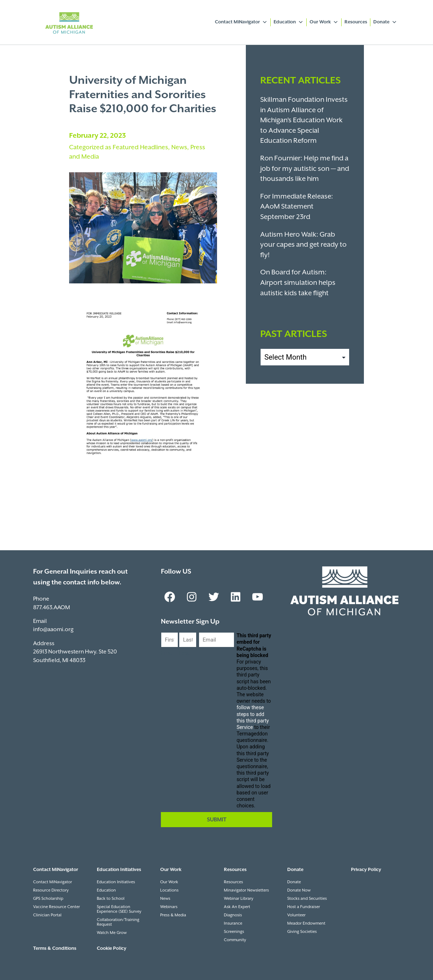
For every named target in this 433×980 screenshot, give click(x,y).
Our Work (324, 22)
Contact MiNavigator (241, 22)
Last (184, 653)
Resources (356, 22)
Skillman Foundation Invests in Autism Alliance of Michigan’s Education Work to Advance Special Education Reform (304, 120)
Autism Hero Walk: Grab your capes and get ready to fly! (303, 245)
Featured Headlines (140, 147)
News (179, 147)
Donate (385, 22)
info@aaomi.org (53, 630)
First (166, 653)
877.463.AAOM (51, 608)
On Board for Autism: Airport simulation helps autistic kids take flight (298, 283)
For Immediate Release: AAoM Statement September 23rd (297, 207)
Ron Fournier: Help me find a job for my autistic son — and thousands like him (305, 169)
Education (288, 22)
